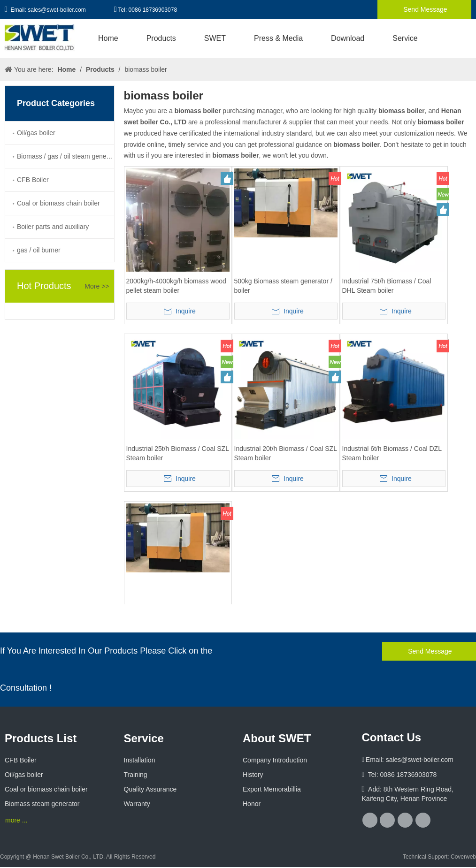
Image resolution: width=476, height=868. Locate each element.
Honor (252, 804)
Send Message (424, 9)
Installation (140, 760)
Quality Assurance (150, 789)
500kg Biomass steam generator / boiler (283, 286)
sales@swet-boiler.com (57, 10)
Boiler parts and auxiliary (53, 227)
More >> (97, 286)
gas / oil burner (39, 250)
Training (136, 775)
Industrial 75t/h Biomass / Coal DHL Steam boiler (387, 286)
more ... (16, 820)
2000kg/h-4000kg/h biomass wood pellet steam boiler (176, 286)
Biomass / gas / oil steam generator (65, 156)
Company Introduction (275, 760)
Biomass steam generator (42, 804)
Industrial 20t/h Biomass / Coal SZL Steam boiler (286, 453)
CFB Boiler (33, 180)
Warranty (137, 804)
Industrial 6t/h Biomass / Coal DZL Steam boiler (392, 453)
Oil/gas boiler (36, 133)
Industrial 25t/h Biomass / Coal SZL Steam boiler (178, 453)
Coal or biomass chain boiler (58, 203)
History (253, 775)
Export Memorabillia (272, 789)
